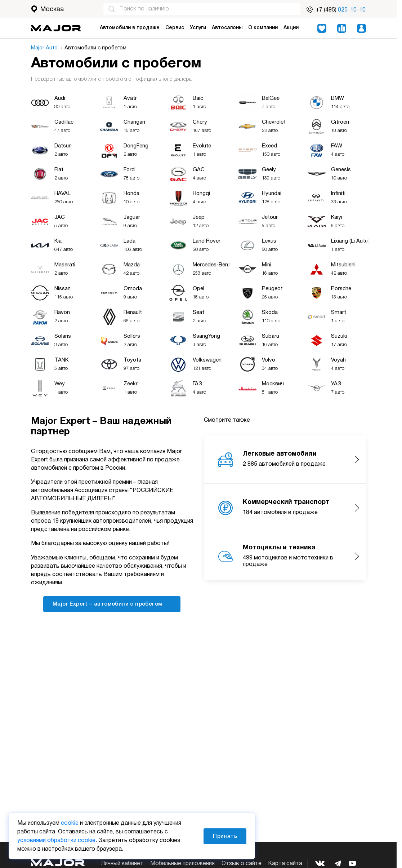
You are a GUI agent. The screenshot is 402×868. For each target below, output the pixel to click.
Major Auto (47, 48)
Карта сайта (285, 864)
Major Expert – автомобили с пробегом (112, 604)
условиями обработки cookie (56, 841)
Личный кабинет (122, 864)
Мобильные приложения (182, 864)
